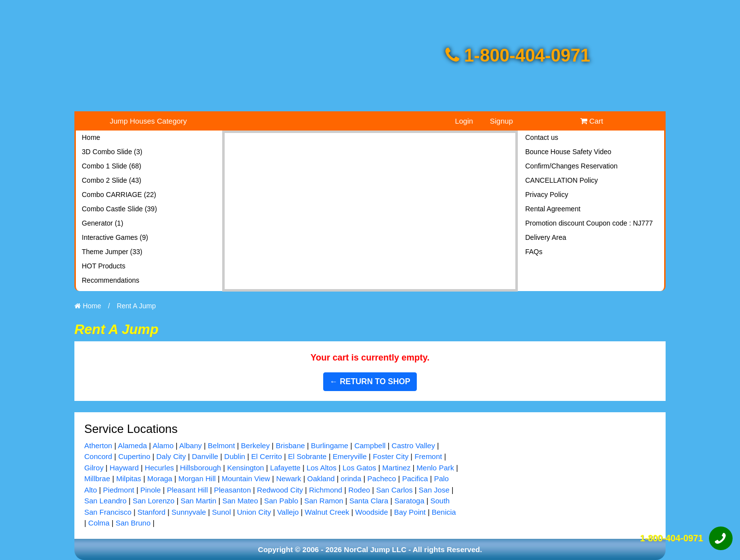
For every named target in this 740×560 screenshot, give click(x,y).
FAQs (534, 252)
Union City (254, 512)
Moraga (160, 478)
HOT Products (103, 266)
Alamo (163, 445)
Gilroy (94, 468)
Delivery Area (546, 237)
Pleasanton (232, 490)
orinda (351, 478)
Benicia (444, 512)
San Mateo (240, 501)
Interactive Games (115, 237)
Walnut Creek (327, 512)
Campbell (370, 445)
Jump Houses (149, 121)
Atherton (98, 445)
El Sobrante (307, 456)
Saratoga (409, 501)
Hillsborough (200, 468)
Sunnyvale (189, 512)
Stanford (151, 512)
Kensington (246, 468)
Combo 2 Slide (112, 180)
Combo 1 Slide (112, 166)
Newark (288, 478)
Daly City (171, 456)
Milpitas (129, 478)
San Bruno (133, 523)
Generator (102, 223)
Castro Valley (413, 445)
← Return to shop (370, 381)
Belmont (221, 445)
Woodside (371, 512)
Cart (592, 121)
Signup (501, 121)
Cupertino (134, 456)
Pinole (151, 490)
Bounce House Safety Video (568, 152)
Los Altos (321, 468)
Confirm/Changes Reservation (572, 166)
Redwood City (280, 490)
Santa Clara (369, 501)
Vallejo (288, 512)
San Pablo (281, 501)
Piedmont (118, 490)
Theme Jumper (112, 252)
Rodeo (359, 490)
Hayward (124, 468)
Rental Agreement (553, 209)
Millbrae (97, 478)
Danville (205, 456)
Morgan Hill (197, 478)
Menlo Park (436, 468)
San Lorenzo (153, 501)
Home (91, 137)
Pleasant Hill (187, 490)
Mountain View (246, 478)
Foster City (391, 456)
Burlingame (330, 445)
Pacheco (382, 478)
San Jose (434, 490)
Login (464, 121)
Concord (98, 456)
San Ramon (323, 501)
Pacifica (415, 478)
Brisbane (290, 445)
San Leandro (105, 501)
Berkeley (255, 445)
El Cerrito (267, 456)
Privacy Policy (547, 195)
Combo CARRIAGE (119, 195)
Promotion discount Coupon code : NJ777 (589, 223)
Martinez (397, 468)
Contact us (542, 137)
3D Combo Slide (112, 152)
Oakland (321, 478)
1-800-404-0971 (518, 55)
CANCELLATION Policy (562, 180)
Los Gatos (359, 468)
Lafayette (285, 468)
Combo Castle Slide (119, 209)
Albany (191, 445)
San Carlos (394, 490)
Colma (99, 523)
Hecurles (159, 468)
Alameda (132, 445)
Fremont (428, 456)
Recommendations (111, 280)
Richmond (326, 490)
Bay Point (410, 512)
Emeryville (350, 456)
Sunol (221, 512)
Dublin (235, 456)
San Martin (198, 501)
